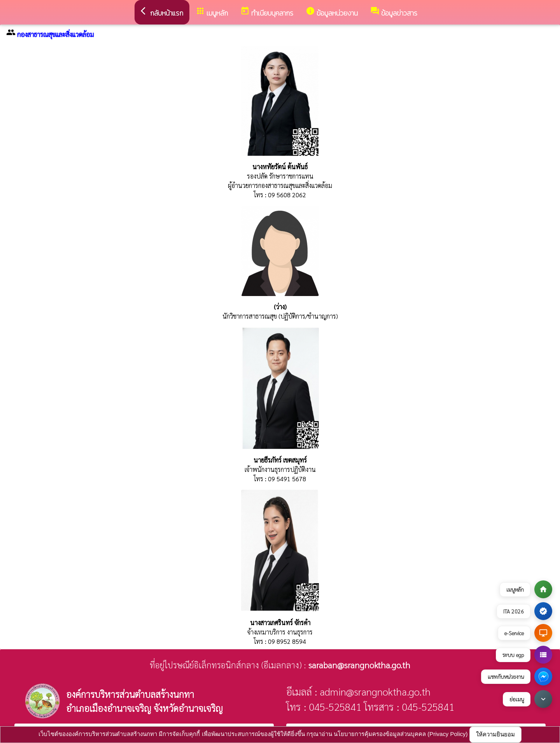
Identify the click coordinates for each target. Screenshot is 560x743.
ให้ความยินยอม (495, 734)
